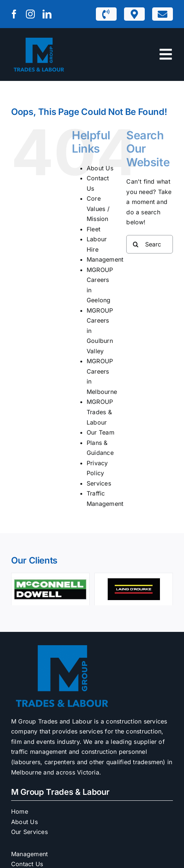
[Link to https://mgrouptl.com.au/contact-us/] (163, 14)
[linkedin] (47, 14)
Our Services (29, 832)
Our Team (101, 432)
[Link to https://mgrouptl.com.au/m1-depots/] (134, 14)
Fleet (93, 229)
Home (20, 811)
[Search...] (150, 244)
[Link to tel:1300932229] (106, 14)
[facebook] (14, 14)
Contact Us (27, 864)
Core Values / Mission (98, 209)
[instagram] (30, 14)
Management (105, 259)
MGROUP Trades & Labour (100, 412)
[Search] (136, 244)
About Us (100, 168)
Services (99, 483)
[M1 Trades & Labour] (39, 38)
